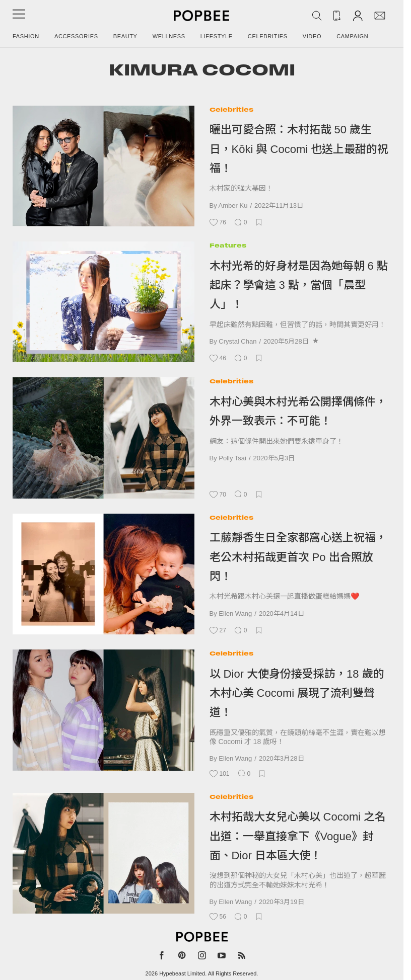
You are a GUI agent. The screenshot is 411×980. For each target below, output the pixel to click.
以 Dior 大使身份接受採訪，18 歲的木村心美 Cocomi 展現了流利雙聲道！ (297, 693)
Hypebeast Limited (182, 973)
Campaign (352, 36)
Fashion (26, 36)
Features (228, 245)
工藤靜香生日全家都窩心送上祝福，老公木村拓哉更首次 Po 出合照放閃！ (298, 557)
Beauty (125, 36)
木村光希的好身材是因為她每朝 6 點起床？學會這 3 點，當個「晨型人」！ (299, 285)
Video (312, 36)
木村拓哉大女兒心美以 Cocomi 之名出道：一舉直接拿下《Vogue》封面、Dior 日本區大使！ (298, 836)
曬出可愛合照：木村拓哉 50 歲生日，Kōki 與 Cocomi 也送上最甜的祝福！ (299, 149)
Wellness (169, 36)
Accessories (76, 36)
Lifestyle (217, 36)
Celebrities (268, 36)
